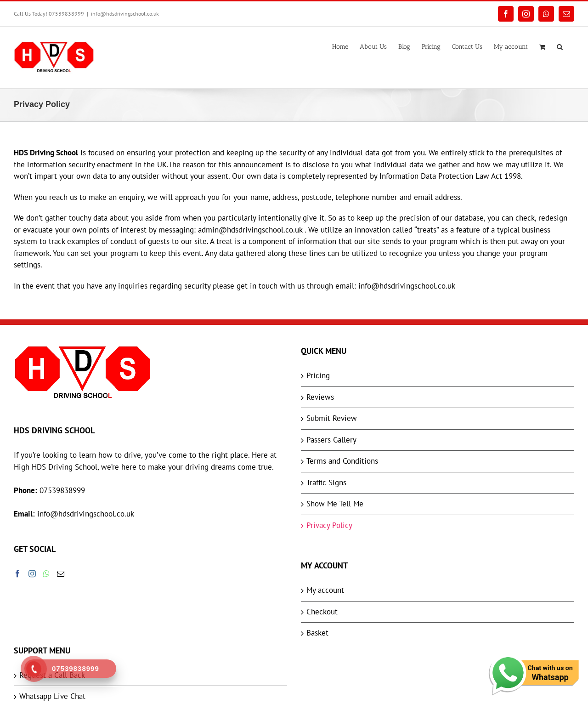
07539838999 (62, 490)
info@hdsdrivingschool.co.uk (125, 14)
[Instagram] (32, 573)
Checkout (322, 612)
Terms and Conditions (342, 461)
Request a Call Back (52, 675)
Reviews (320, 397)
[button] (560, 46)
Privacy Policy (329, 525)
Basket (317, 633)
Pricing (318, 375)
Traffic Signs (326, 483)
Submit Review (332, 418)
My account (325, 590)
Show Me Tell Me (335, 504)
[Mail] (61, 573)
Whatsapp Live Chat (52, 696)
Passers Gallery (331, 440)
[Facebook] (17, 573)
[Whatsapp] (46, 573)
